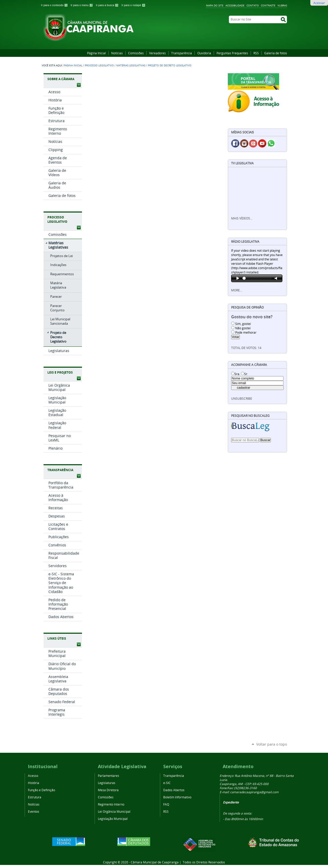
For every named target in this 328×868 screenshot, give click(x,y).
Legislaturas (107, 783)
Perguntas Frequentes (232, 53)
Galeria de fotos (276, 53)
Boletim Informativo (177, 797)
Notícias (117, 53)
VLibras (282, 5)
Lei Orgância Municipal (114, 811)
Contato (253, 5)
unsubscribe (242, 399)
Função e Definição (42, 790)
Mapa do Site (215, 5)
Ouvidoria (204, 53)
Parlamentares (109, 776)
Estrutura (35, 797)
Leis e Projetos (60, 372)
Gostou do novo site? (252, 317)
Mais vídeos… (242, 218)
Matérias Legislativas (131, 65)
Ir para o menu (82, 5)
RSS (256, 53)
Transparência (182, 53)
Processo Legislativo (99, 65)
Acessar (319, 3)
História (34, 783)
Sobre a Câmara (61, 79)
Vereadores (157, 53)
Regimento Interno (111, 804)
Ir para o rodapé (134, 5)
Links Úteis (57, 638)
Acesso (33, 776)
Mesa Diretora (108, 790)
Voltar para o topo (272, 744)
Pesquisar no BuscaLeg (250, 416)
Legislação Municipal (113, 819)
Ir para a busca (108, 5)
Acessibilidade (235, 5)
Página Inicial (96, 53)
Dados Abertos (174, 790)
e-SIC (167, 783)
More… (237, 290)
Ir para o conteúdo (55, 5)
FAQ (166, 804)
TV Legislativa (242, 163)
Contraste (268, 5)
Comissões (136, 53)
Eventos (34, 811)
